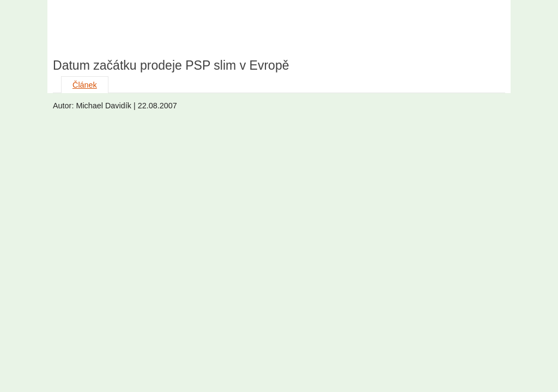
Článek (85, 85)
